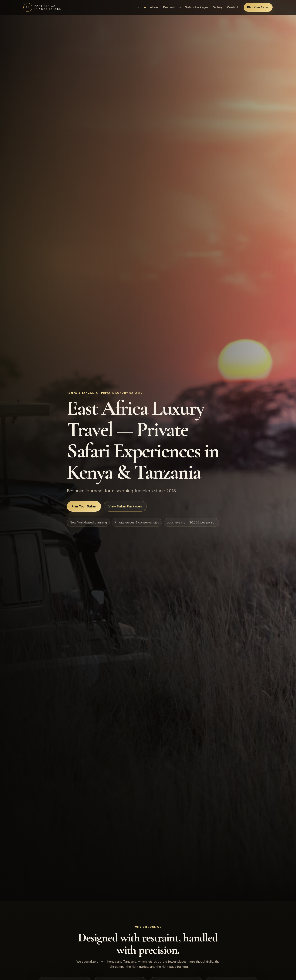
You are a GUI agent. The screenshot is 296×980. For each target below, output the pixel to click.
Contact (233, 7)
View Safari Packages (125, 506)
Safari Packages (197, 7)
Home (142, 7)
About (154, 7)
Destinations (172, 7)
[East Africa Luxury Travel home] (42, 7)
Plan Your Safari (258, 7)
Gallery (218, 7)
